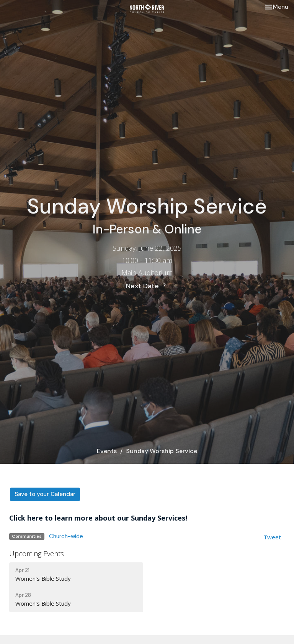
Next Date (147, 286)
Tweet (272, 537)
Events (107, 451)
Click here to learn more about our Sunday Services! (98, 518)
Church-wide (66, 536)
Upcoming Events (37, 554)
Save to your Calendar (45, 494)
